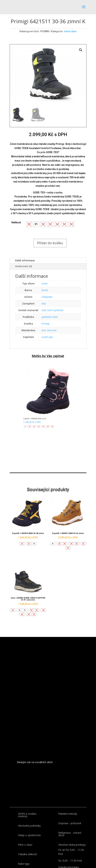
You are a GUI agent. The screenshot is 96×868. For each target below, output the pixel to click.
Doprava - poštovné (70, 823)
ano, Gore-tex (49, 330)
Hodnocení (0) (24, 266)
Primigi (46, 324)
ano (44, 304)
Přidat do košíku (50, 243)
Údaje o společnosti (29, 835)
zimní (45, 283)
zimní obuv (70, 31)
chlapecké (47, 297)
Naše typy (24, 864)
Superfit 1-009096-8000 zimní (35, 419)
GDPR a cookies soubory (27, 815)
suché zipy (47, 337)
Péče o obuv (25, 845)
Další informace (25, 260)
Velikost (16, 222)
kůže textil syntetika (52, 310)
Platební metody (68, 814)
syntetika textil (50, 317)
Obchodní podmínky (29, 826)
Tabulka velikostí (27, 854)
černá (45, 290)
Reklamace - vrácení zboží (70, 834)
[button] (36, 224)
